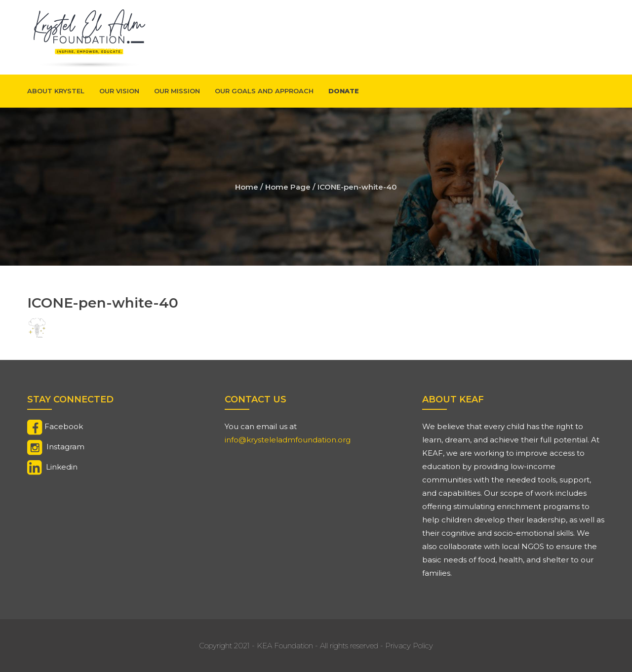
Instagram (65, 447)
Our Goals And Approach (264, 91)
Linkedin (62, 467)
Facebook (64, 426)
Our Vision (119, 91)
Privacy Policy (409, 646)
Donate (344, 91)
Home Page (288, 187)
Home (247, 187)
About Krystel (56, 91)
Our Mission (177, 91)
